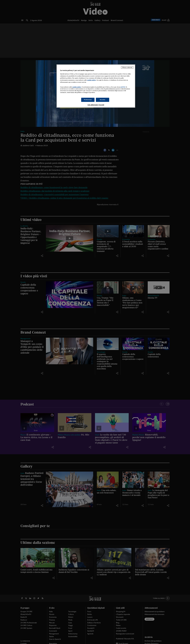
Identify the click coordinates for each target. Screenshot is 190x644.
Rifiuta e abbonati (127, 67)
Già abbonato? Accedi (96, 105)
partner (123, 87)
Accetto (103, 100)
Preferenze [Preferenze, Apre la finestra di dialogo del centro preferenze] (88, 100)
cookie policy (91, 80)
